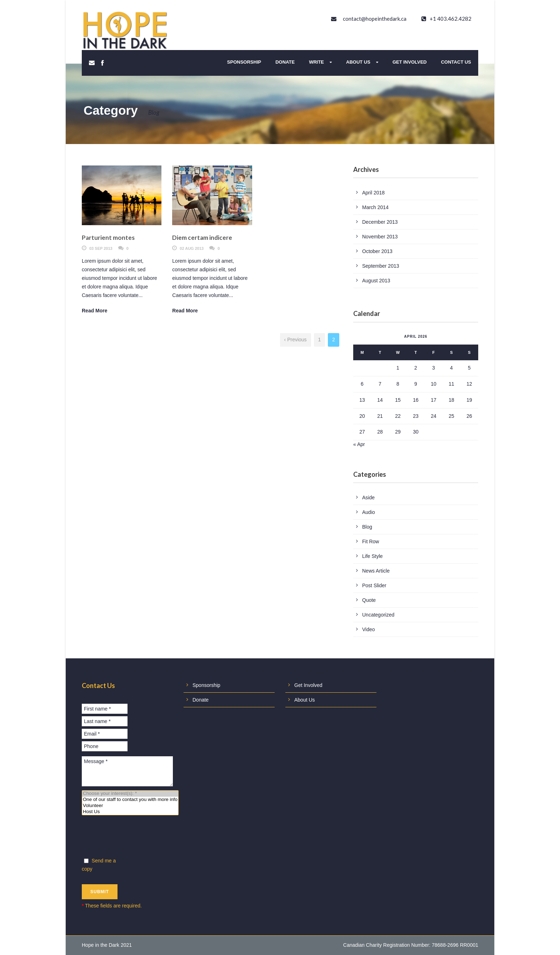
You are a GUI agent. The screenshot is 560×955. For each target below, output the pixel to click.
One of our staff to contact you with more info (130, 800)
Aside (368, 498)
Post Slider (374, 585)
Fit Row (371, 541)
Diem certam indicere (202, 237)
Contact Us (456, 62)
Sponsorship (244, 62)
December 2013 (380, 222)
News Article (376, 571)
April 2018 (373, 193)
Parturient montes (108, 237)
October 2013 (377, 251)
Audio (369, 512)
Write (316, 62)
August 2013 (376, 281)
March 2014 (375, 207)
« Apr (359, 444)
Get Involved (410, 62)
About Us (358, 62)
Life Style (372, 556)
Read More (95, 311)
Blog (367, 527)
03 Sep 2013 (101, 248)
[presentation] (136, 838)
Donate (285, 62)
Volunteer (130, 806)
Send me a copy (99, 865)
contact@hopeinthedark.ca (375, 19)
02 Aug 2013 (192, 248)
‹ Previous (296, 340)
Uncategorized (378, 615)
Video (369, 629)
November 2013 (380, 237)
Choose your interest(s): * (130, 794)
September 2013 (381, 266)
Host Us (130, 812)
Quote (369, 600)
